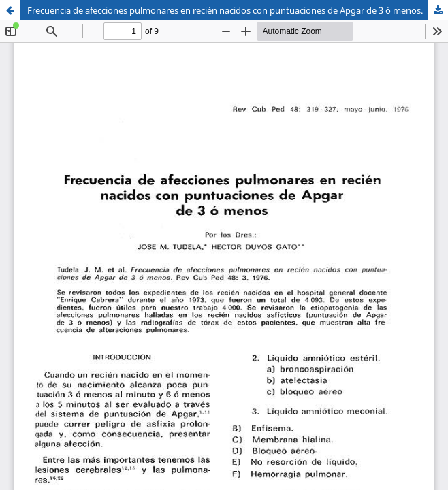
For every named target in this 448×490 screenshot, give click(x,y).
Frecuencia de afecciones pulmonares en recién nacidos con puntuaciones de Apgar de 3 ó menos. (225, 10)
